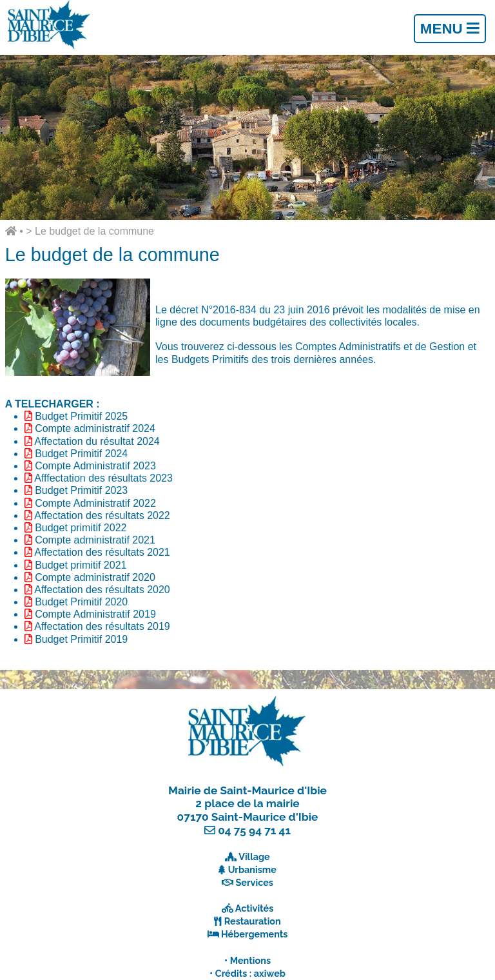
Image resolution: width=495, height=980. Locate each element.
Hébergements (255, 934)
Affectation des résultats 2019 (102, 626)
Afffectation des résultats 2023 (103, 478)
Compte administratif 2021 (95, 540)
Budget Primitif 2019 (81, 639)
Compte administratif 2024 (95, 428)
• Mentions (247, 960)
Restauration (253, 921)
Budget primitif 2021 (81, 565)
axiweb (270, 973)
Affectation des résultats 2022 (102, 515)
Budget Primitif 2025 (81, 416)
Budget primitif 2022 (81, 528)
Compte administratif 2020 (95, 577)
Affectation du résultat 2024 (97, 441)
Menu (450, 29)
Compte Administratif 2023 (95, 466)
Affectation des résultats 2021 (102, 552)
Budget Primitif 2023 (81, 490)
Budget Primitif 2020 (81, 602)
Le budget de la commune (94, 231)
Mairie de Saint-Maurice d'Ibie (247, 790)
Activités (255, 908)
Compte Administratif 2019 (95, 614)
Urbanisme (252, 869)
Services (255, 882)
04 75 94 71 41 (254, 830)
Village (254, 857)
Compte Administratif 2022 (95, 503)
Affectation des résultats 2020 (102, 590)
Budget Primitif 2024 (81, 454)
